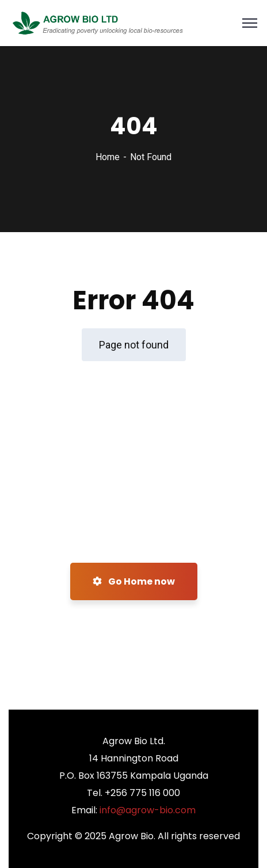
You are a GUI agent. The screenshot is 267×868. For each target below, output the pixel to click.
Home (108, 157)
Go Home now (134, 581)
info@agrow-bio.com (148, 810)
